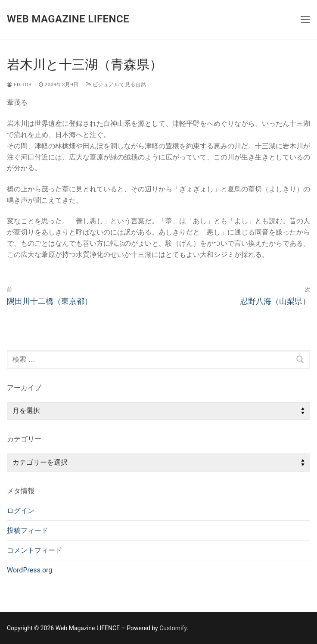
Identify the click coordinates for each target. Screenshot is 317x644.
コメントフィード (34, 550)
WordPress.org (30, 570)
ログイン (21, 511)
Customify (173, 628)
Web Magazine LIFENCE (68, 19)
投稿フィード (28, 530)
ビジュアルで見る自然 (116, 84)
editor (19, 84)
